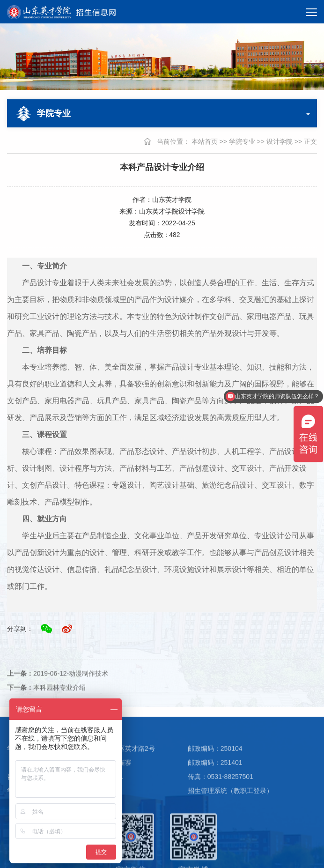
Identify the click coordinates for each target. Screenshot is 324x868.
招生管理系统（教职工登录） (230, 805)
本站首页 (205, 141)
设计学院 (280, 141)
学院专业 (242, 141)
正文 (310, 141)
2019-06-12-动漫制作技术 (58, 685)
